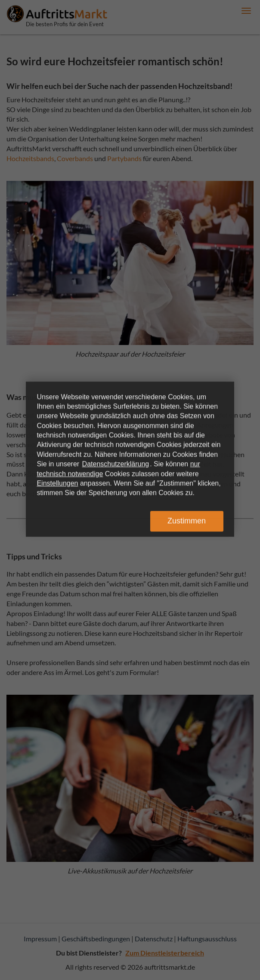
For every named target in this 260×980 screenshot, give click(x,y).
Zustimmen (187, 521)
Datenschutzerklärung (116, 464)
